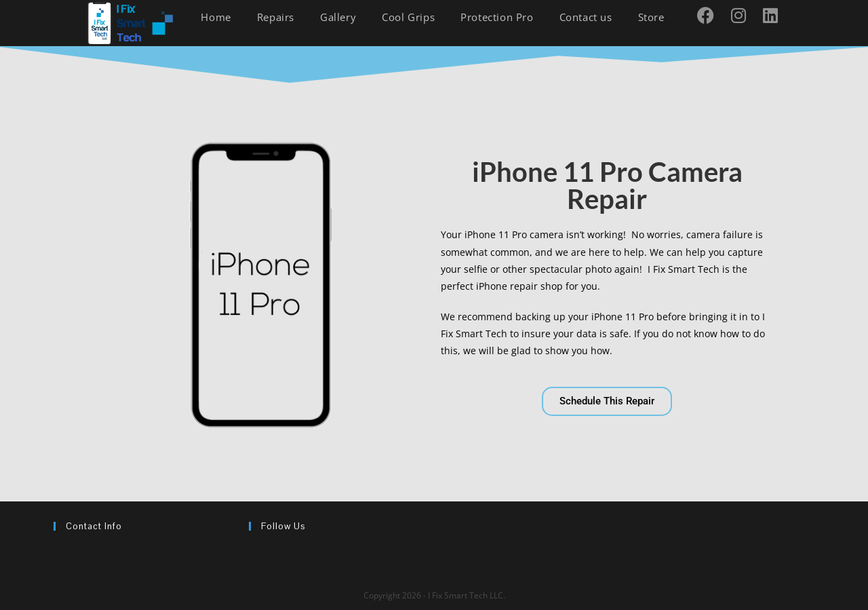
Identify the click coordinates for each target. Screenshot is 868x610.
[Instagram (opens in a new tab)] (744, 15)
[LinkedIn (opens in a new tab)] (775, 15)
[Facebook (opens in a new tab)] (711, 15)
